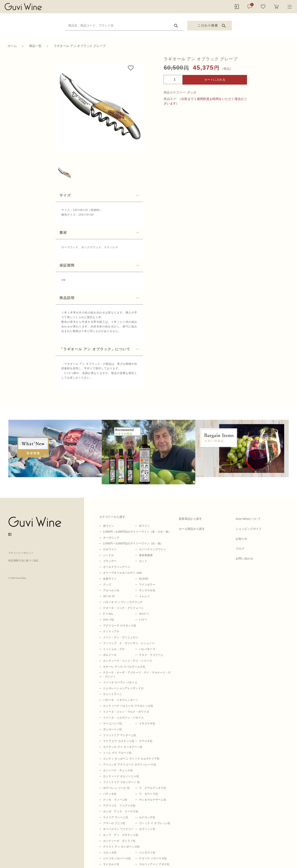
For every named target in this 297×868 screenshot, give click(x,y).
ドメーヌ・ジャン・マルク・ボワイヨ (126, 712)
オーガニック (111, 538)
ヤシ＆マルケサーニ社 (153, 800)
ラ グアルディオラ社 (153, 788)
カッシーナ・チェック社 (118, 770)
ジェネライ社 (147, 852)
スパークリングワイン (153, 549)
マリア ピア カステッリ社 (119, 741)
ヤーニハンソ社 (113, 723)
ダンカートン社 (113, 729)
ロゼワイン (110, 549)
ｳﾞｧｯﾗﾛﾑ (108, 614)
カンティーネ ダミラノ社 (119, 841)
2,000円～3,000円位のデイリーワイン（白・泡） (133, 543)
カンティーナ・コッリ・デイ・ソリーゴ (127, 661)
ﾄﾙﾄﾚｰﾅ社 (109, 620)
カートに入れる (215, 80)
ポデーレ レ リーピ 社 (116, 788)
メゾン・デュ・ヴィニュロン (121, 637)
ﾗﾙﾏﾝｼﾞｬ (144, 614)
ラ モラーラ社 (148, 794)
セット (143, 561)
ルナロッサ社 (147, 817)
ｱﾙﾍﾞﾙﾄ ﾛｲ (109, 596)
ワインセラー (147, 584)
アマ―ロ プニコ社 (114, 823)
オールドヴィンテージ (117, 567)
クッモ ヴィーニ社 (115, 800)
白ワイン (144, 526)
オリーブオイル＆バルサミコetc (122, 573)
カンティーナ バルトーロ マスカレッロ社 (128, 706)
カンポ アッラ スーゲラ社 (121, 811)
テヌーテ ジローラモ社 (153, 858)
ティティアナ (111, 631)
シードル (108, 555)
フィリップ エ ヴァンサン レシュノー (129, 643)
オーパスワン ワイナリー (118, 829)
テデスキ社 (146, 741)
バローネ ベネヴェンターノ (121, 700)
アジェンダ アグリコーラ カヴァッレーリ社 (130, 764)
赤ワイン (108, 526)
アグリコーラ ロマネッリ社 (120, 626)
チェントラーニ (113, 694)
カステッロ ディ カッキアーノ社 (123, 747)
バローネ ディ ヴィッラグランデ (123, 602)
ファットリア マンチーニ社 (120, 735)
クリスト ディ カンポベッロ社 (121, 847)
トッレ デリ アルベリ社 (117, 753)
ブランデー (110, 561)
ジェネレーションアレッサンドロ (123, 688)
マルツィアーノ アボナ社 (154, 864)
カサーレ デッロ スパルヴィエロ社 (124, 667)
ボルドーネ (110, 655)
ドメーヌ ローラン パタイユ (120, 682)
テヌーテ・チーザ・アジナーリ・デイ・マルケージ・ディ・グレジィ (135, 674)
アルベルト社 (111, 590)
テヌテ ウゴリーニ (151, 655)
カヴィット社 (147, 829)
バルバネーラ (147, 649)
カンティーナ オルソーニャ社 (121, 776)
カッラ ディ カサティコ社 (121, 835)
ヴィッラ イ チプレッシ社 (155, 823)
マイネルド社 (111, 864)
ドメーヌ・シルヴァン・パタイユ (123, 718)
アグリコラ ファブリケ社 (119, 806)
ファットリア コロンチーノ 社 (121, 782)
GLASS (144, 579)
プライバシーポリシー (21, 553)
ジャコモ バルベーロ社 (117, 858)
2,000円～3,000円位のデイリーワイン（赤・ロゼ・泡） (137, 532)
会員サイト (110, 579)
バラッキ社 (110, 794)
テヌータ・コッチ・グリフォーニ (123, 608)
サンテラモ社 (147, 590)
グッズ (192, 92)
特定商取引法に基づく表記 (23, 561)
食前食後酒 (146, 555)
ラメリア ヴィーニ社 (116, 817)
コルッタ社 (110, 852)
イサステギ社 (147, 723)
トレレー (144, 596)
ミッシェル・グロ (114, 649)
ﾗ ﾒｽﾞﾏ (143, 620)
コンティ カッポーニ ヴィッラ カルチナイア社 (131, 759)
